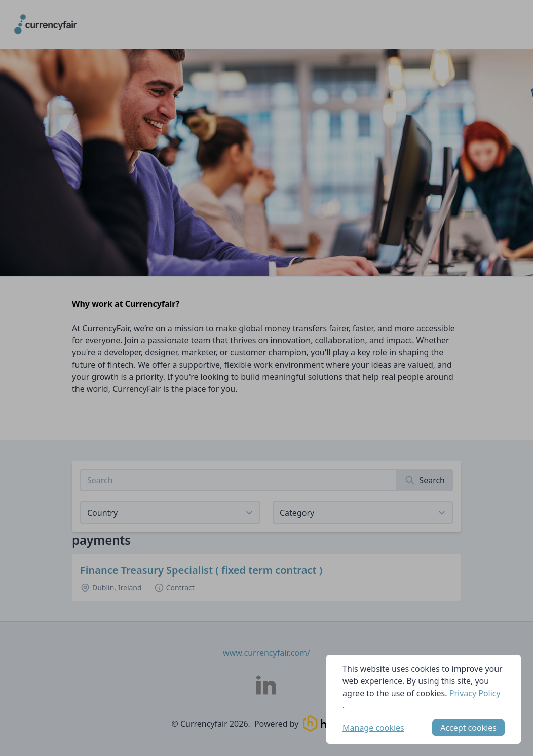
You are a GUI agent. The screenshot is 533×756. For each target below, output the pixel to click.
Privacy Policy (475, 693)
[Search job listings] (238, 480)
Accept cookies (468, 728)
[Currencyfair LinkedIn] (266, 685)
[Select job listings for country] (170, 513)
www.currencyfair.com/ (266, 653)
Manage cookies (373, 728)
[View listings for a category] (363, 513)
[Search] (425, 480)
